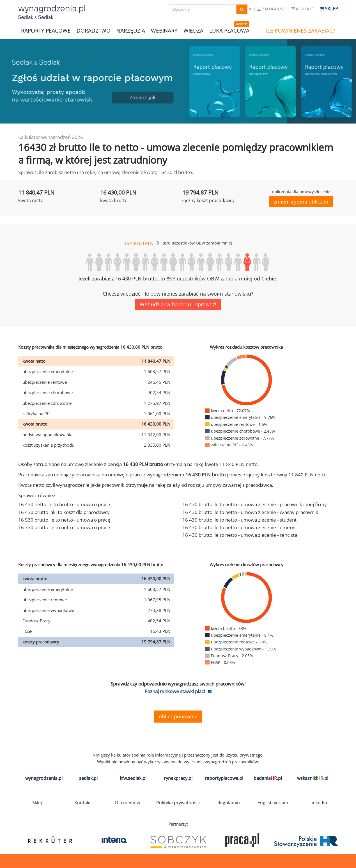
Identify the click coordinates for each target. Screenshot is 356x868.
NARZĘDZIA (131, 30)
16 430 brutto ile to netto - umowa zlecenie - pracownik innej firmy (255, 504)
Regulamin (229, 803)
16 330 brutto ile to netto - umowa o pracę (64, 527)
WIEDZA (193, 31)
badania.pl (268, 778)
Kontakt (303, 9)
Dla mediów (128, 803)
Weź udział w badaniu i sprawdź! (178, 304)
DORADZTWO (94, 31)
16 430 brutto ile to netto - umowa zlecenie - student (239, 520)
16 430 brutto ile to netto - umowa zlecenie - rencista (240, 535)
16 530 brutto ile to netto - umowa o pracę (64, 520)
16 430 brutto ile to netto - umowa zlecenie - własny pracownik (250, 512)
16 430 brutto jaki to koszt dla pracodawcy (64, 512)
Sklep (329, 9)
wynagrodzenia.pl (44, 778)
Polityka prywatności (178, 803)
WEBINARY (164, 30)
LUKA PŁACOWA (229, 31)
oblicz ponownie (178, 716)
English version (274, 803)
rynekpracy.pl (178, 778)
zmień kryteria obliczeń (301, 202)
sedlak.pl (88, 778)
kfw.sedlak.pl (133, 778)
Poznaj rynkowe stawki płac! (175, 691)
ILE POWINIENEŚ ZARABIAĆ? (300, 31)
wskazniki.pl (313, 778)
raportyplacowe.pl (224, 778)
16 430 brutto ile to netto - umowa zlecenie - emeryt (239, 527)
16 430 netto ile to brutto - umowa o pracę (64, 504)
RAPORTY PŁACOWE (46, 30)
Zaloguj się (271, 9)
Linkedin (318, 803)
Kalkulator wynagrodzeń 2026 (51, 137)
